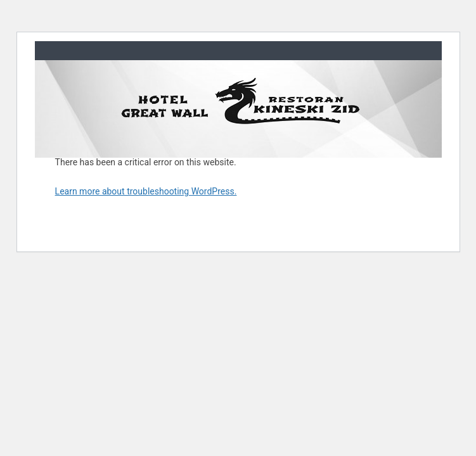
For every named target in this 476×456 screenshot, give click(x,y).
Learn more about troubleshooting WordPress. (146, 191)
